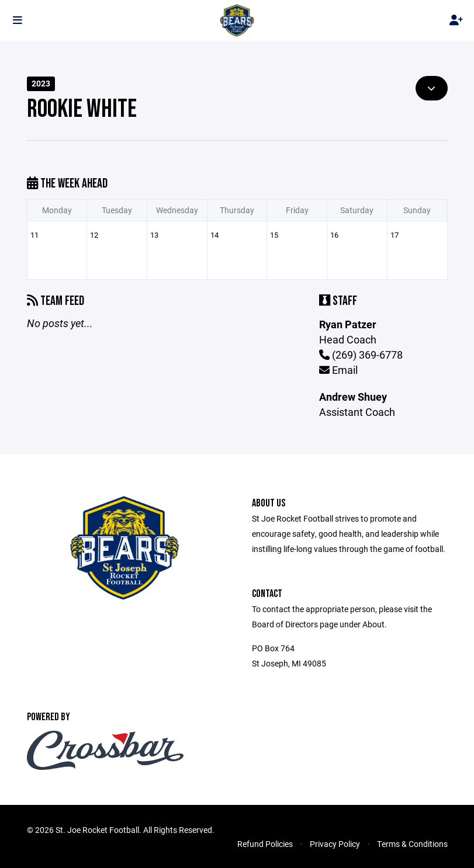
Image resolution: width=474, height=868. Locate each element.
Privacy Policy (335, 844)
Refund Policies (265, 844)
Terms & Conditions (412, 844)
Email (338, 370)
